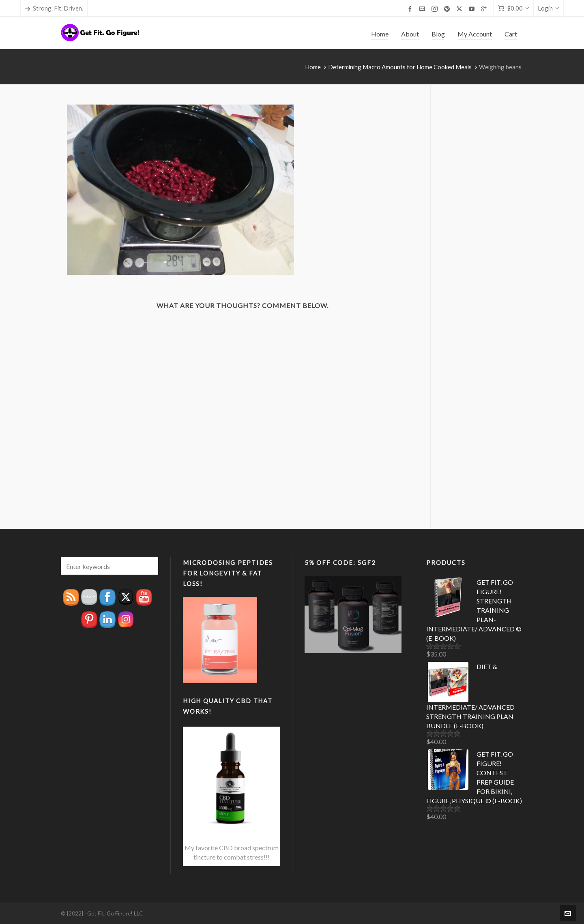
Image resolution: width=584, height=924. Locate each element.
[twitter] (461, 9)
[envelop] (423, 9)
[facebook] (411, 9)
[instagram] (436, 9)
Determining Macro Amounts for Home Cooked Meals (400, 67)
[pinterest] (448, 9)
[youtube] (473, 9)
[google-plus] (485, 9)
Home (313, 67)
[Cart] (513, 8)
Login (549, 8)
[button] (148, 566)
